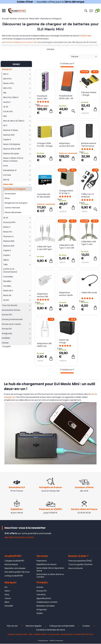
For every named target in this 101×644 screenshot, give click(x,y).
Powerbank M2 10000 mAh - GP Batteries (66, 97)
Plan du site (12, 626)
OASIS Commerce (56, 641)
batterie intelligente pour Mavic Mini (21, 42)
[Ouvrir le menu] (4, 11)
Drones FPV (42, 591)
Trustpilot (6, 346)
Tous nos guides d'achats (80, 565)
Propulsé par (43, 641)
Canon (8, 599)
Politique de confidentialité (62, 626)
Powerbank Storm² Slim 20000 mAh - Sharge (43, 97)
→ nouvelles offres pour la (50, 2)
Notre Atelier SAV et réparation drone (50, 570)
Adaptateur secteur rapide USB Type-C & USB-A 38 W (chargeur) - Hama (66, 294)
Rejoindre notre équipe (15, 568)
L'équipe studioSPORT (14, 561)
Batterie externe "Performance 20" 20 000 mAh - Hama (89, 145)
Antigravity (42, 610)
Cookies (86, 626)
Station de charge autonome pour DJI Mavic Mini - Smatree (66, 341)
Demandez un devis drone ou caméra (50, 576)
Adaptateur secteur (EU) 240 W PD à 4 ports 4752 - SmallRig (67, 145)
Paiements (42, 561)
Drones (40, 587)
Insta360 (9, 606)
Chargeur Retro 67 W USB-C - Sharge (66, 192)
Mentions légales (34, 626)
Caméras (41, 595)
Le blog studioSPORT (14, 576)
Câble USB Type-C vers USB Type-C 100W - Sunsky (45, 248)
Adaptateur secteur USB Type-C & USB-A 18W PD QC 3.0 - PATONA (44, 295)
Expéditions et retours (47, 565)
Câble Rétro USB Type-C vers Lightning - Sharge (89, 243)
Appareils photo (44, 599)
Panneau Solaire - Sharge (89, 94)
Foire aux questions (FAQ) (80, 561)
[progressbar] (67, 67)
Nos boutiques (11, 565)
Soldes (40, 614)
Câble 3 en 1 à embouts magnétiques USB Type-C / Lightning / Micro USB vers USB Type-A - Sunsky (89, 195)
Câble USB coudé (89, 293)
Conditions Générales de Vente (50, 630)
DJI (6, 587)
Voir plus (50, 49)
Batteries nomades (46, 606)
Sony (7, 595)
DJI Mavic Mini (85, 36)
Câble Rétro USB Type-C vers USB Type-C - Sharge (67, 246)
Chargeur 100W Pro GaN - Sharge (45, 145)
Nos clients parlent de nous (17, 572)
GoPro (7, 591)
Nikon (7, 602)
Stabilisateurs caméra (47, 602)
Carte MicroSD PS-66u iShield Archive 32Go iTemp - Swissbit (45, 196)
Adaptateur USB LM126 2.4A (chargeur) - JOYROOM (44, 345)
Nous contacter (76, 568)
